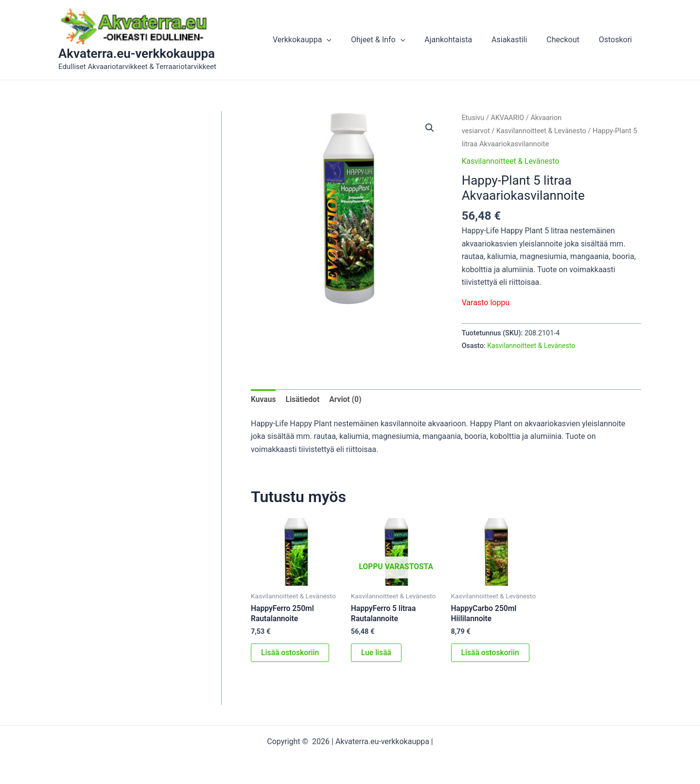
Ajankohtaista (462, 40)
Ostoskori (617, 40)
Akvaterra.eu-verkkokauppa (137, 53)
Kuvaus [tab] (264, 399)
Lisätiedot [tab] (304, 399)
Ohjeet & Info (395, 40)
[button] (348, 40)
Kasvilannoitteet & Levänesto (543, 131)
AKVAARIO (508, 118)
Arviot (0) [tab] (347, 399)
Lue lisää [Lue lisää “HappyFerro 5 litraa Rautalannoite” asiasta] (376, 653)
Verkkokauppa (324, 40)
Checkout (569, 40)
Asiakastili (519, 40)
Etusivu (473, 118)
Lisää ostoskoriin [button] (291, 653)
